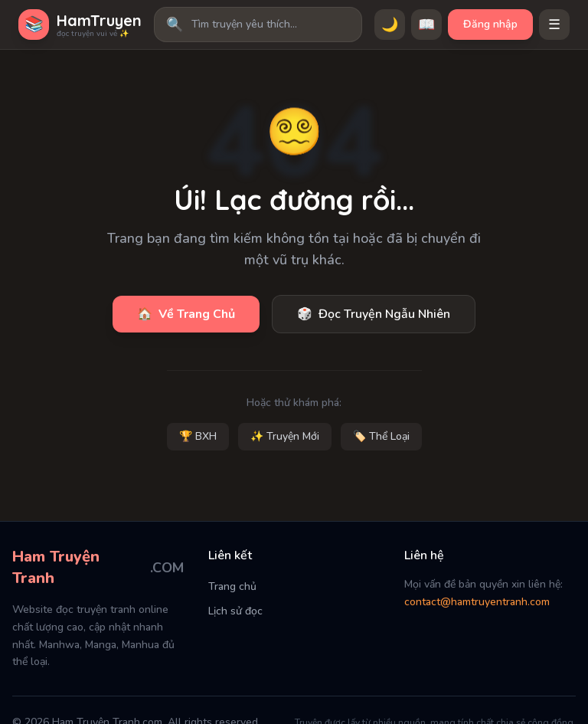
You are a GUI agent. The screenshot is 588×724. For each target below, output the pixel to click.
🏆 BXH (198, 436)
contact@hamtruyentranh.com (477, 602)
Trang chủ (232, 586)
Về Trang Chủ (186, 314)
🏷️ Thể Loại (381, 436)
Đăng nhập (490, 24)
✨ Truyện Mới (285, 436)
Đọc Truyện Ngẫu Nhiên (374, 314)
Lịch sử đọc (235, 611)
